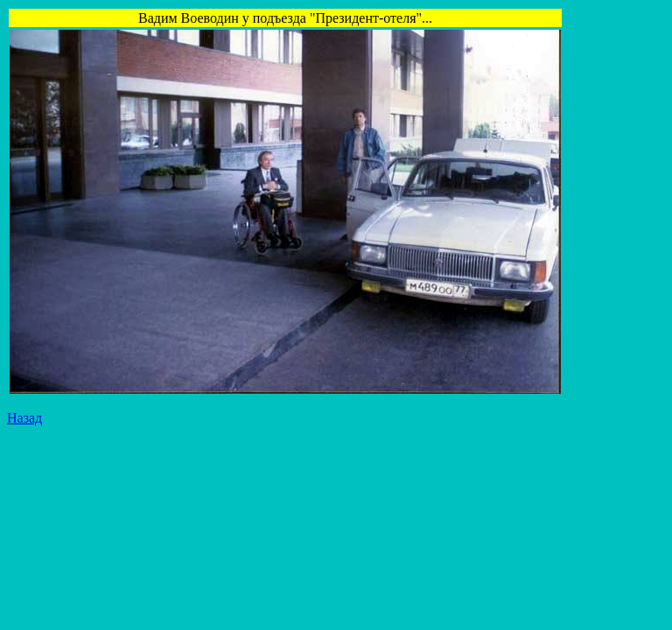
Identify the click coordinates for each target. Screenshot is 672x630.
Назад (24, 418)
